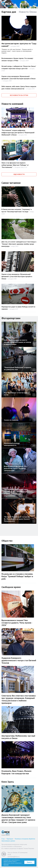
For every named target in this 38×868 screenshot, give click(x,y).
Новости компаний (12, 104)
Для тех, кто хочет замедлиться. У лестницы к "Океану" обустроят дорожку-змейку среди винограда (19, 244)
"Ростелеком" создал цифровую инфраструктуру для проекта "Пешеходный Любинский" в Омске (18, 133)
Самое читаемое (11, 183)
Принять (29, 862)
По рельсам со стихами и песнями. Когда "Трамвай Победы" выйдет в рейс (17, 576)
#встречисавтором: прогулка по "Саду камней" (19, 45)
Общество (7, 541)
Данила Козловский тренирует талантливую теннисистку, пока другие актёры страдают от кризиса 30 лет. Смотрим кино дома (18, 819)
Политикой (6, 865)
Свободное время (11, 587)
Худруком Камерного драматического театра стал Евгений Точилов (19, 660)
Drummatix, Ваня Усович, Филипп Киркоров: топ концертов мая (16, 772)
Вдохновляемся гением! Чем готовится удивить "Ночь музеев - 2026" (17, 623)
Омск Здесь (7, 4)
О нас (3, 839)
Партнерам (10, 839)
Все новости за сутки (19, 95)
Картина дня (9, 12)
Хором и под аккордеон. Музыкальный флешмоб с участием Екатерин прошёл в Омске (17, 276)
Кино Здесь (8, 782)
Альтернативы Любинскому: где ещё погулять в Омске (18, 737)
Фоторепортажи (11, 318)
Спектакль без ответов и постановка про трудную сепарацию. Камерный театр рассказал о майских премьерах (19, 699)
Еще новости (19, 174)
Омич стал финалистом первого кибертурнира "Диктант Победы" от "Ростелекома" (15, 165)
